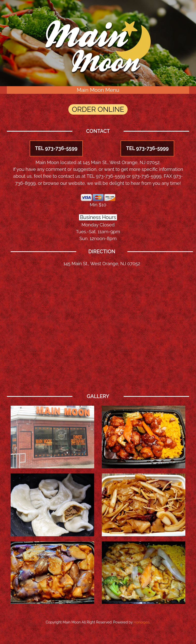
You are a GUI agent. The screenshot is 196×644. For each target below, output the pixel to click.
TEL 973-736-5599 (56, 148)
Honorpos (142, 622)
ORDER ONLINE (98, 110)
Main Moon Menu (98, 90)
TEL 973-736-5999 (147, 148)
